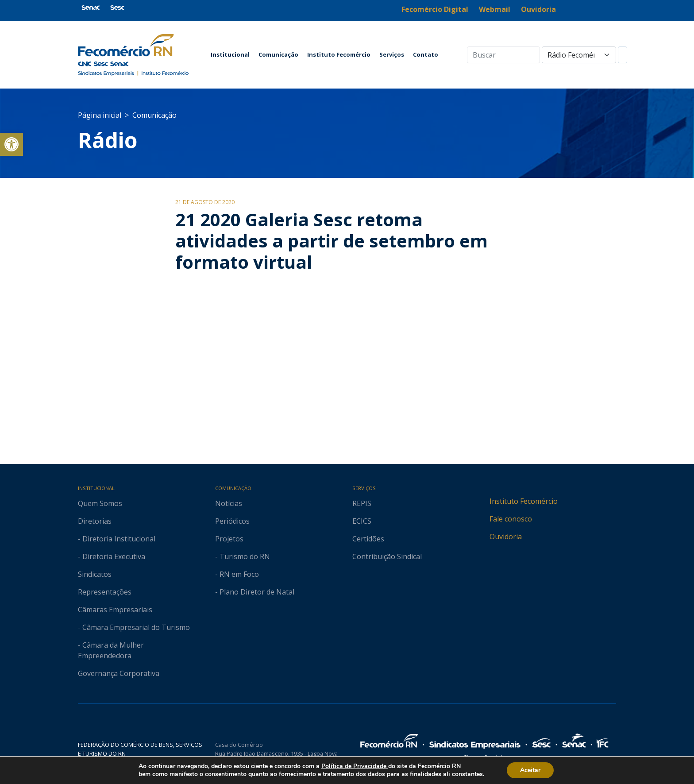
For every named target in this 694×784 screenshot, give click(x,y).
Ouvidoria (506, 537)
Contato (426, 54)
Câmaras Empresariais (115, 610)
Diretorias (95, 521)
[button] (12, 144)
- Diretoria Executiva (112, 556)
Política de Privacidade (355, 766)
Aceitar (530, 770)
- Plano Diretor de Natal (255, 592)
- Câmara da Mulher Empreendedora (111, 650)
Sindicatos (95, 574)
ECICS (362, 521)
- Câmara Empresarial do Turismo (134, 627)
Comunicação (278, 54)
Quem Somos (100, 503)
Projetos (229, 539)
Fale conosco (511, 519)
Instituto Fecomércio (339, 54)
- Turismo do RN (243, 556)
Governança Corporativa (119, 673)
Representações (105, 592)
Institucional (230, 54)
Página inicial (100, 115)
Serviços (392, 54)
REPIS (362, 503)
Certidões (368, 539)
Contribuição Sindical (387, 556)
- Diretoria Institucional (117, 539)
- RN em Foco (237, 574)
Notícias (229, 503)
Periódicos (232, 521)
